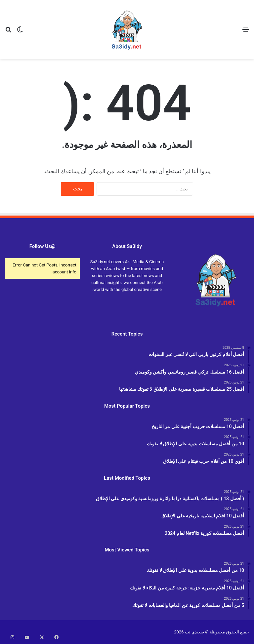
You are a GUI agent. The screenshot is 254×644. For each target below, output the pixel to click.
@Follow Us (42, 246)
